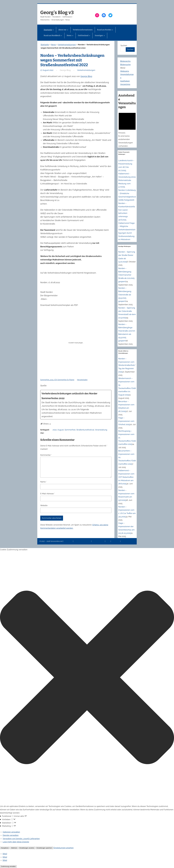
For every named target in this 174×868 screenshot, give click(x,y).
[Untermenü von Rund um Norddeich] (61, 36)
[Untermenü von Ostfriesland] (90, 36)
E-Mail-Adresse (47, 494)
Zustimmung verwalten (8, 866)
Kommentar (46, 455)
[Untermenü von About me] (68, 30)
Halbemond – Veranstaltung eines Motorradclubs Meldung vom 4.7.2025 (127, 180)
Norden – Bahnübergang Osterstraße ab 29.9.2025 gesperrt (125, 295)
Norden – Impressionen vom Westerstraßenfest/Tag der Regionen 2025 (127, 365)
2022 (55, 430)
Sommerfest (70, 430)
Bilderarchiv (125, 61)
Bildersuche (125, 65)
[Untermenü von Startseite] (53, 30)
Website (44, 505)
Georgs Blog (86, 76)
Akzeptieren (5, 848)
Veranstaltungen (98, 541)
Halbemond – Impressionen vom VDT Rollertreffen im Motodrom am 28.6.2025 (126, 477)
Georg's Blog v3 (57, 13)
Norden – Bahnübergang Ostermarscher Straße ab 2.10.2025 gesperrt (126, 275)
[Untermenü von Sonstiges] (104, 36)
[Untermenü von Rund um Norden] (113, 30)
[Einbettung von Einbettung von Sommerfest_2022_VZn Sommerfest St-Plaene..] (76, 343)
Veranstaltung (101, 430)
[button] (87, 678)
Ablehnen (14, 848)
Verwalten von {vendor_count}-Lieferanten (21, 839)
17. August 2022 (47, 70)
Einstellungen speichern (44, 848)
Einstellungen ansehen (27, 848)
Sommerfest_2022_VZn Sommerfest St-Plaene (57, 380)
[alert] (127, 129)
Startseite (45, 45)
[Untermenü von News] (73, 36)
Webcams (125, 71)
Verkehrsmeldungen (67, 45)
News (53, 45)
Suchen (124, 45)
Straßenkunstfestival (85, 430)
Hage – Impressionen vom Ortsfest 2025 (126, 421)
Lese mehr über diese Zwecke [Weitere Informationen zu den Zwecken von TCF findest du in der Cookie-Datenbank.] (16, 842)
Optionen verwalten (11, 832)
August (61, 430)
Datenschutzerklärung (82, 541)
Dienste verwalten (11, 835)
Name (43, 482)
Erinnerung (116, 541)
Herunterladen (82, 380)
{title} (5, 854)
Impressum (68, 541)
